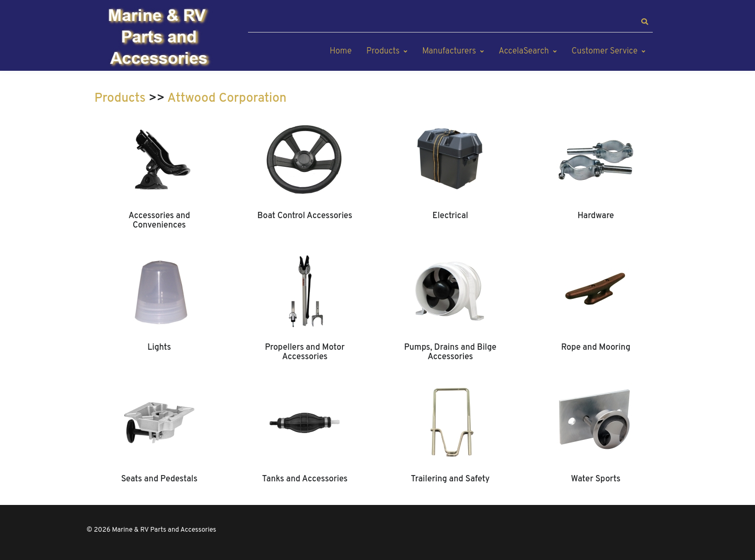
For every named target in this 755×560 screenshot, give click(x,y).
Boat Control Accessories (305, 216)
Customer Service (605, 51)
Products (383, 51)
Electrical (450, 216)
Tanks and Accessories (305, 479)
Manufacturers (449, 51)
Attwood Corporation (227, 99)
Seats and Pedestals (159, 479)
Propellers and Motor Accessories (305, 352)
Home (341, 51)
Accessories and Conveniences (159, 221)
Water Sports (596, 479)
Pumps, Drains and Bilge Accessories (450, 352)
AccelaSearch (524, 51)
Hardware (596, 216)
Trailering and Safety (450, 479)
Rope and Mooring (596, 348)
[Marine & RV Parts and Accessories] (160, 38)
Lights (159, 348)
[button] (644, 22)
